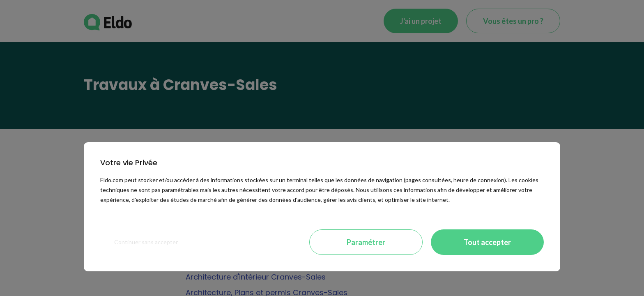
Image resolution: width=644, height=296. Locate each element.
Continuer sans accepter (146, 242)
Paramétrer (366, 242)
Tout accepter (487, 242)
